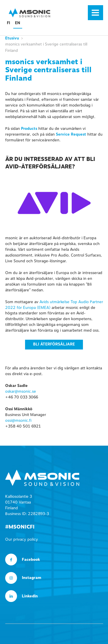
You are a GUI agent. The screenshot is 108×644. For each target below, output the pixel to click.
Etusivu (12, 38)
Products (29, 129)
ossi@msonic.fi (18, 421)
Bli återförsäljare (54, 344)
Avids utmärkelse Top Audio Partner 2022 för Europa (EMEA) (54, 305)
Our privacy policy (22, 539)
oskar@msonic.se (21, 392)
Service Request (71, 134)
